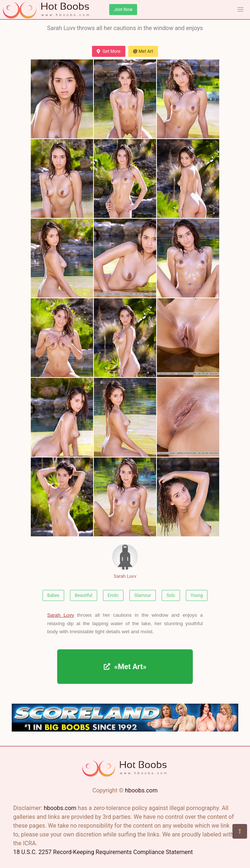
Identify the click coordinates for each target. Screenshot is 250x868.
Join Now (123, 10)
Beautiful (84, 595)
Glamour (143, 595)
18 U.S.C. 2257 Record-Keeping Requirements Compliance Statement (103, 852)
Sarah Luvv (125, 561)
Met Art (143, 51)
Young (197, 595)
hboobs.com (141, 790)
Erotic (113, 595)
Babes (53, 595)
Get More (109, 51)
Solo (171, 595)
